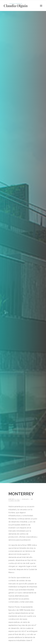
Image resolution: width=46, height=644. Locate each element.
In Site (26, 499)
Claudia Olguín (14, 501)
